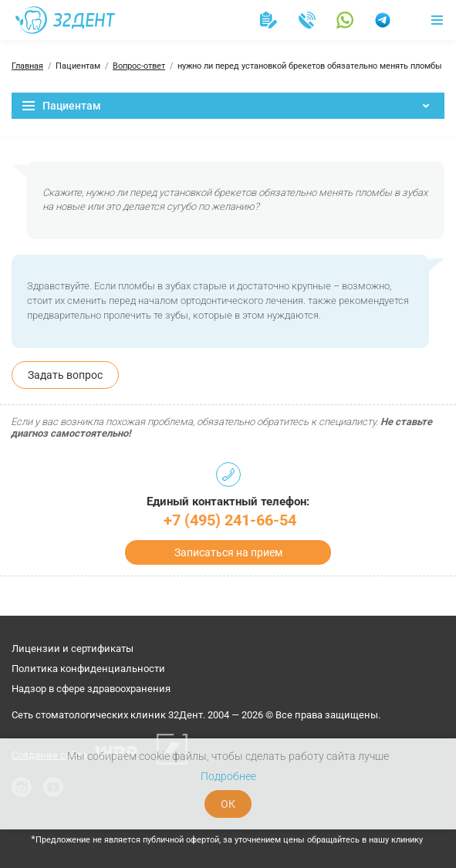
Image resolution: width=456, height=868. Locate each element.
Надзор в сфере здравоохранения (91, 689)
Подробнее (228, 776)
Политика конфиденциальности (88, 669)
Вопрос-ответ (139, 66)
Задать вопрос (65, 375)
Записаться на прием (228, 552)
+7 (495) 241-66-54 (230, 520)
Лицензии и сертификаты (73, 648)
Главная (27, 66)
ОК (228, 804)
